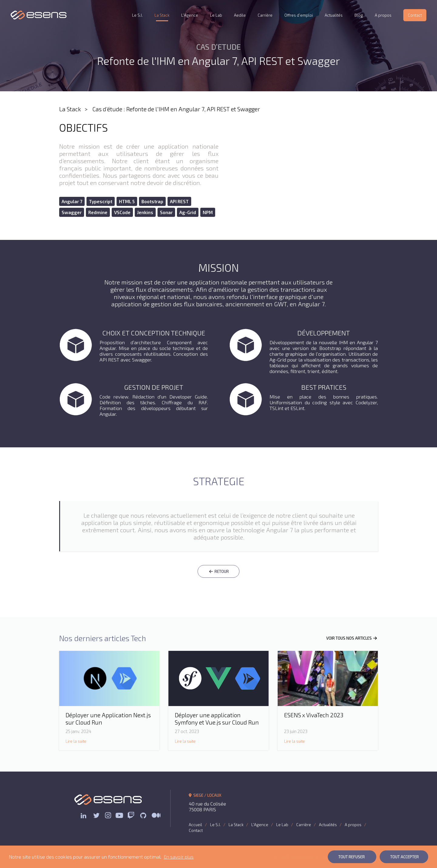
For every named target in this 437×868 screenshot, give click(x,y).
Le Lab (216, 15)
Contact (415, 15)
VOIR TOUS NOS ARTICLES (352, 638)
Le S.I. (137, 15)
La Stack (162, 15)
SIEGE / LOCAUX (205, 795)
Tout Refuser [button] (352, 857)
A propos (383, 15)
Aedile (240, 15)
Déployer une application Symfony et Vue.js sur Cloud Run (217, 719)
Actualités (334, 15)
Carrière (265, 15)
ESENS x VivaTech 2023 (314, 715)
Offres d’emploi (299, 15)
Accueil (195, 825)
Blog (359, 15)
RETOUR (218, 571)
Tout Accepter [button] (405, 857)
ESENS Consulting (39, 15)
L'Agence (190, 15)
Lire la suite (76, 741)
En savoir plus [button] (179, 857)
